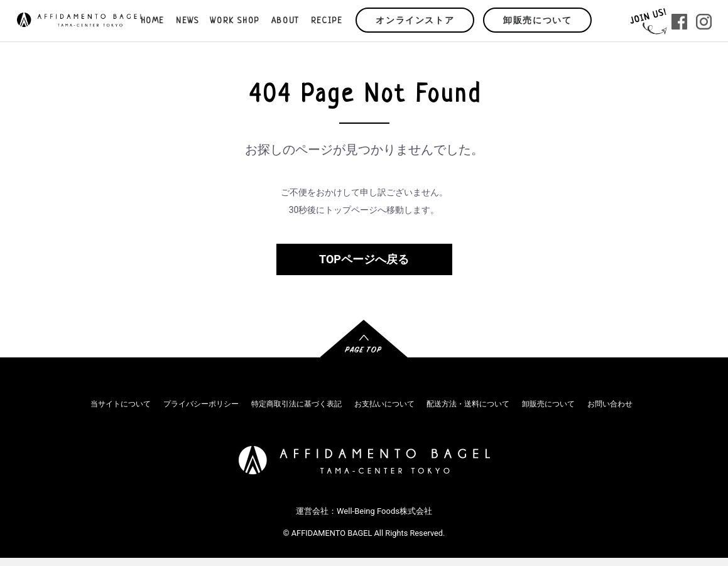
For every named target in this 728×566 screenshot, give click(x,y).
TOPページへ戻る (364, 259)
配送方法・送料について (468, 404)
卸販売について (537, 21)
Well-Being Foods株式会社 (384, 511)
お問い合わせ (610, 404)
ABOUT (285, 21)
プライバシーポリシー (201, 404)
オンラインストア (415, 21)
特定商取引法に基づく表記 (296, 404)
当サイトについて (121, 404)
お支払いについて (384, 404)
